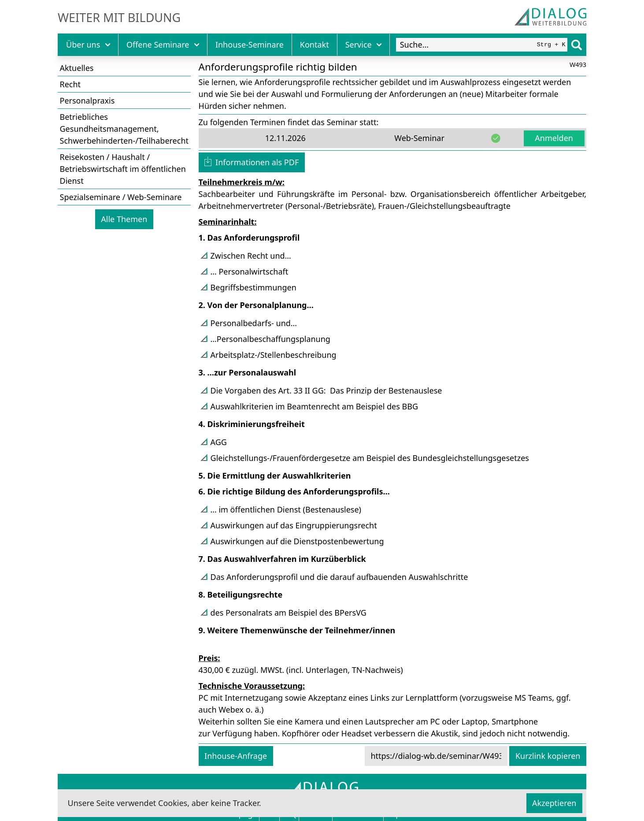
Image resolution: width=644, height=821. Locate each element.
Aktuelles (77, 68)
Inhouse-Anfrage (236, 756)
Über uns (88, 45)
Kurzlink (548, 756)
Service (364, 45)
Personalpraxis (87, 100)
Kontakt (315, 45)
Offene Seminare (163, 45)
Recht (70, 84)
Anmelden (554, 138)
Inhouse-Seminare (250, 45)
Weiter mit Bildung (119, 18)
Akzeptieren (554, 803)
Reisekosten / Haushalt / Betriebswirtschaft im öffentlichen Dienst (123, 169)
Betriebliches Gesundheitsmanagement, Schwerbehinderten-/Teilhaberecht (124, 129)
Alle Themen (124, 219)
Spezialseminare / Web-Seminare (121, 197)
